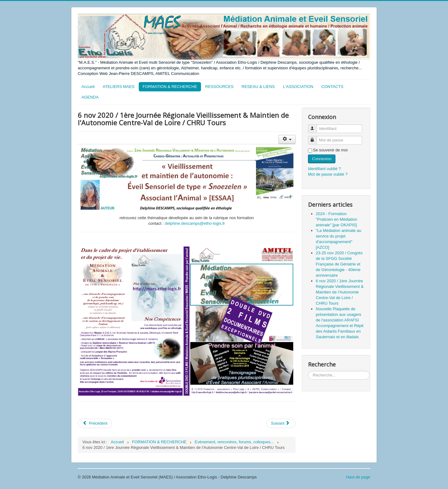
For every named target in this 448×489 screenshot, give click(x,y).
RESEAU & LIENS (258, 87)
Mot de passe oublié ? (328, 174)
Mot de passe (315, 138)
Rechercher (308, 371)
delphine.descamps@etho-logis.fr (195, 223)
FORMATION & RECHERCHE (170, 87)
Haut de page (358, 477)
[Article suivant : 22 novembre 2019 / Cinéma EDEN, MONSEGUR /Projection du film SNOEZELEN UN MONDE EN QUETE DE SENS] (281, 423)
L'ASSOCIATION (298, 87)
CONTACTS (332, 87)
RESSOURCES (219, 87)
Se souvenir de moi (330, 150)
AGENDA (90, 97)
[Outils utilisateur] (287, 139)
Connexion (322, 159)
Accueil (88, 87)
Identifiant (315, 126)
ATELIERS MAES (119, 87)
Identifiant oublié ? (324, 169)
